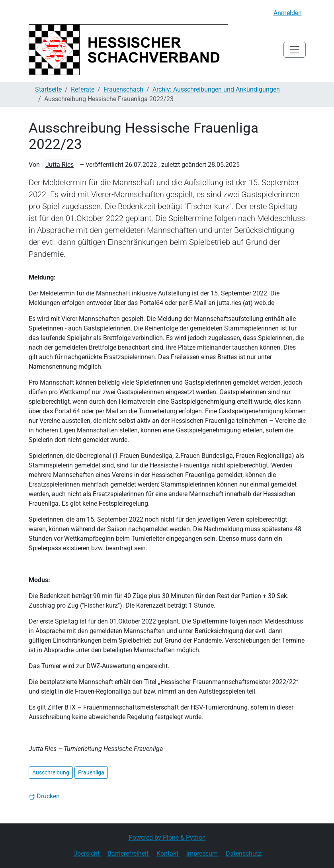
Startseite (48, 89)
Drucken (44, 796)
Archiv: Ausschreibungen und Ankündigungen (216, 89)
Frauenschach (123, 89)
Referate (83, 89)
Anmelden (288, 13)
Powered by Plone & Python (167, 838)
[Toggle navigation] (295, 50)
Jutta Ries (60, 165)
